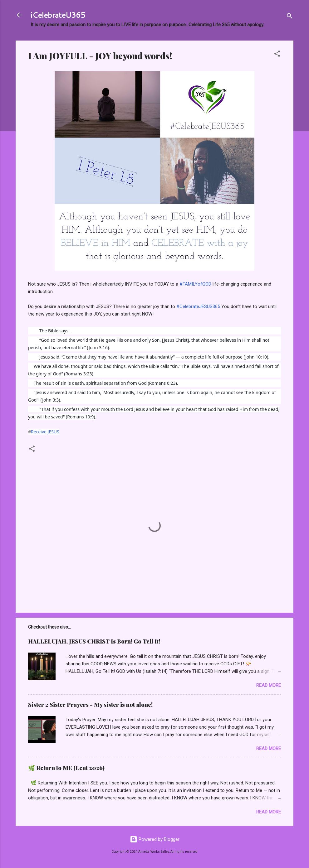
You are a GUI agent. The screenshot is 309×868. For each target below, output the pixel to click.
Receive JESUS (45, 432)
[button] (277, 55)
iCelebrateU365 (58, 15)
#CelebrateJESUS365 (198, 306)
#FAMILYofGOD (195, 284)
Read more (269, 685)
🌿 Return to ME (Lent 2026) (66, 768)
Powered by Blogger (155, 839)
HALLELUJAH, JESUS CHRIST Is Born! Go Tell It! (94, 641)
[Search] (290, 17)
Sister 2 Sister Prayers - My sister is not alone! (90, 705)
